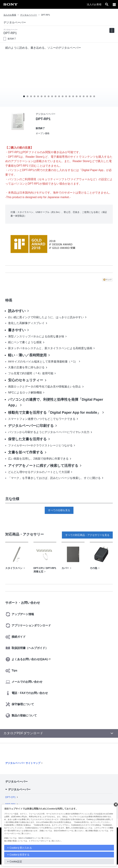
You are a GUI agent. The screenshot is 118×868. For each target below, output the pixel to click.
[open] (107, 4)
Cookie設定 (16, 861)
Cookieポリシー (31, 838)
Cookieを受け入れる (21, 848)
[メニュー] (114, 4)
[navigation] (112, 30)
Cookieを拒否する (19, 855)
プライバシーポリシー (39, 841)
